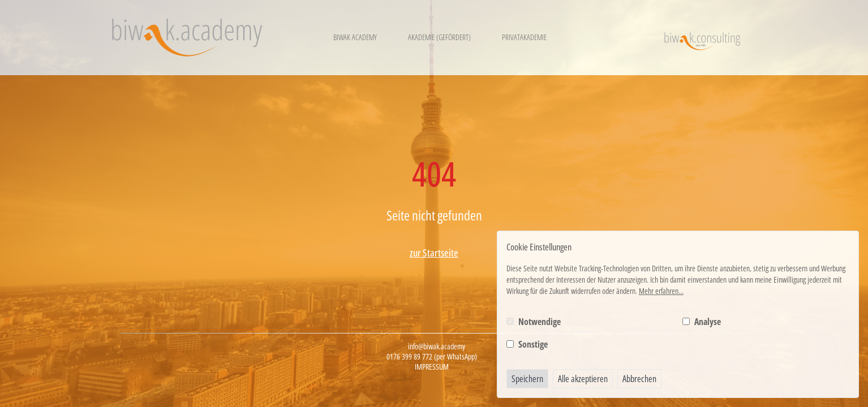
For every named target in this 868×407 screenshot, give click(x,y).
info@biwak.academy (437, 347)
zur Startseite (434, 253)
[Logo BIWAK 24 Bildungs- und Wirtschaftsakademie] (187, 38)
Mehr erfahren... (661, 291)
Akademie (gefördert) (439, 37)
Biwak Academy (355, 37)
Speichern (527, 379)
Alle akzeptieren (583, 379)
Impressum (432, 367)
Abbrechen (639, 379)
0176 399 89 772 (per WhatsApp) (432, 357)
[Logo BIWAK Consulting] (702, 38)
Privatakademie (524, 37)
